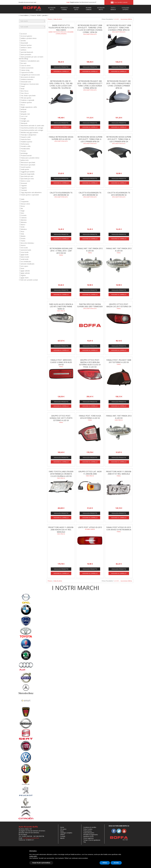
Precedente (109, 19)
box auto (24, 63)
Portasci (23, 151)
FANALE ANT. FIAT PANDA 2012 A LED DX (90, 250)
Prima (104, 19)
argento (23, 275)
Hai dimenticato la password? (88, 2)
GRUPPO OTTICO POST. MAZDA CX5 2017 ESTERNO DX (119, 305)
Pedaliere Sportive (27, 142)
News (62, 831)
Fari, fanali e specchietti (28, 96)
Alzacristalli (24, 43)
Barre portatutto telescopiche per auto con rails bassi (61, 28)
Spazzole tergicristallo (28, 174)
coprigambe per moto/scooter (30, 75)
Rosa (22, 232)
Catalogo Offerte (125, 9)
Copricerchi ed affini (27, 72)
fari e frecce (25, 91)
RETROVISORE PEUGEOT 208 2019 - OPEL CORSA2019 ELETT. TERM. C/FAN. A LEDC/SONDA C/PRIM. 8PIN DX (90, 85)
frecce (23, 105)
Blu (22, 208)
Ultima (130, 19)
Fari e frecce (25, 93)
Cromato (24, 215)
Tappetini (24, 186)
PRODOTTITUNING (64, 9)
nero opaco (25, 266)
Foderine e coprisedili (27, 100)
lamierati (24, 109)
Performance (25, 144)
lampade (24, 112)
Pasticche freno (26, 139)
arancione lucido (26, 250)
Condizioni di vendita (90, 827)
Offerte (62, 835)
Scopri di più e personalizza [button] (41, 863)
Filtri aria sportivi (26, 98)
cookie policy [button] (33, 856)
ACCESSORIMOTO (101, 9)
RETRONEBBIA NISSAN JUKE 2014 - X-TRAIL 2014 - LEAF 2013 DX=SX (61, 251)
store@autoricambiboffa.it (31, 838)
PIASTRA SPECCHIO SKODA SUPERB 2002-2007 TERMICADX (90, 305)
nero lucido (24, 248)
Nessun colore (25, 204)
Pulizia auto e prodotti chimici (30, 158)
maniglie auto (25, 121)
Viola (22, 234)
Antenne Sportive (26, 45)
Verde (23, 227)
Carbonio (24, 218)
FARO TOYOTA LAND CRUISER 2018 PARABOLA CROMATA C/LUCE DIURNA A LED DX (61, 474)
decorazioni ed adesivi (28, 77)
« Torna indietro (24, 15)
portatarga (24, 153)
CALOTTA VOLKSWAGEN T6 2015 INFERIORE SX (61, 194)
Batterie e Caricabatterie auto (30, 61)
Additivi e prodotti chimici (29, 38)
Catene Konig (25, 70)
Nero (22, 213)
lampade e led (25, 114)
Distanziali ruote (26, 82)
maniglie (23, 119)
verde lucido (25, 259)
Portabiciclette (25, 149)
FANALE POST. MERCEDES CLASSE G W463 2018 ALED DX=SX (61, 362)
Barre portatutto (26, 54)
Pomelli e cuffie (26, 146)
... (120, 19)
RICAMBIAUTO (76, 9)
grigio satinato (25, 271)
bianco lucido (25, 257)
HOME (39, 15)
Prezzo (50, 19)
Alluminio (24, 220)
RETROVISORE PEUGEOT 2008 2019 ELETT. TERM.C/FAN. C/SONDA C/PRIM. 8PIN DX (119, 28)
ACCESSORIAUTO (52, 9)
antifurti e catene (26, 48)
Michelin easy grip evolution (30, 132)
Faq (84, 842)
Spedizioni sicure (88, 836)
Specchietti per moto (27, 179)
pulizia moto (25, 160)
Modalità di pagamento (91, 835)
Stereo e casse (26, 181)
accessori (24, 34)
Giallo (23, 199)
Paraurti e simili (26, 137)
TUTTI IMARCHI (113, 9)
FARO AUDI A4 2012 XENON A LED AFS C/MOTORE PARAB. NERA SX (61, 306)
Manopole (24, 123)
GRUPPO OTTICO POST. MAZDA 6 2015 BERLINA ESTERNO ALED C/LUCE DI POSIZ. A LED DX (90, 363)
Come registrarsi (88, 838)
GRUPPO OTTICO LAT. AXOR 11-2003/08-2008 (90, 473)
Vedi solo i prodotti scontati (29, 280)
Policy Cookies (88, 829)
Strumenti (24, 183)
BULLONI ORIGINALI (27, 243)
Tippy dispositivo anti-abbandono (31, 192)
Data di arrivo (58, 19)
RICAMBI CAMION (89, 9)
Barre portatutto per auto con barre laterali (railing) (61, 33)
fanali (23, 89)
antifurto (24, 50)
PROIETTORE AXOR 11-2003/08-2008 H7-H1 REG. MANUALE (119, 473)
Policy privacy (87, 831)
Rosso (23, 206)
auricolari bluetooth (27, 52)
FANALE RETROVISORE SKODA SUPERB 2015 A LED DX (61, 138)
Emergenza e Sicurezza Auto (30, 84)
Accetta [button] (116, 863)
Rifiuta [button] (105, 863)
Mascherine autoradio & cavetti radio (33, 126)
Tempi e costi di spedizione (92, 840)
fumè (23, 268)
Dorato (23, 238)
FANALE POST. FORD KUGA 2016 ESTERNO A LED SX (90, 417)
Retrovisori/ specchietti (28, 162)
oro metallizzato (26, 262)
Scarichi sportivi (26, 167)
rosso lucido (25, 252)
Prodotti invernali (26, 156)
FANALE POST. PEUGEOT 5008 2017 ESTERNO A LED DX (119, 361)
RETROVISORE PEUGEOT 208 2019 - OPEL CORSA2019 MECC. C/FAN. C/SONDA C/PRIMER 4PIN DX (119, 85)
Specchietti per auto (27, 176)
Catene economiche (27, 68)
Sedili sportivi (25, 169)
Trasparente (25, 202)
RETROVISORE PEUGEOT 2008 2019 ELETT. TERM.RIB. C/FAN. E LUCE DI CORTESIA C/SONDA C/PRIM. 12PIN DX (90, 29)
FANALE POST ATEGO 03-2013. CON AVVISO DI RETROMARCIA (119, 528)
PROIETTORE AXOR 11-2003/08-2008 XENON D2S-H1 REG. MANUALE (61, 530)
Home (62, 827)
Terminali (24, 190)
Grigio (23, 211)
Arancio (23, 245)
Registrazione (74, 2)
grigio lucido (25, 255)
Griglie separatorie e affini (29, 107)
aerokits (23, 41)
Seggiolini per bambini (28, 172)
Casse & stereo (26, 66)
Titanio (23, 241)
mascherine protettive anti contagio (32, 128)
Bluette (23, 236)
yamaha (45, 15)
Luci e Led (24, 116)
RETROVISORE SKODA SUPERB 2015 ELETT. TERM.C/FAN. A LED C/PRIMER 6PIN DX (90, 139)
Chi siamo (63, 829)
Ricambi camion (90, 529)
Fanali (23, 86)
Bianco (23, 225)
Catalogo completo (66, 833)
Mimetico (24, 229)
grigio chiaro (25, 278)
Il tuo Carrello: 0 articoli (121, 2)
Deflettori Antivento (27, 79)
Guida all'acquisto (89, 833)
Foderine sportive (26, 102)
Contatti (63, 836)
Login (68, 2)
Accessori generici (26, 36)
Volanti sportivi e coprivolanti (30, 195)
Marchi (62, 838)
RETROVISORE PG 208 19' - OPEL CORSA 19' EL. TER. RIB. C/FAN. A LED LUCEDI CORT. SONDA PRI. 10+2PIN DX (61, 85)
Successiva (124, 19)
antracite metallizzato (28, 264)
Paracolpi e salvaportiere (29, 135)
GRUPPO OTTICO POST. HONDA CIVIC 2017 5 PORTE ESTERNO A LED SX (61, 418)
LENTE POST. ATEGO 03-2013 (90, 527)
